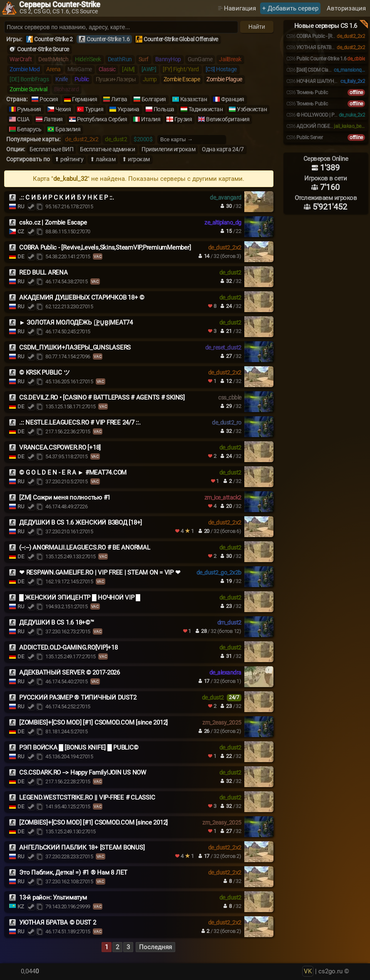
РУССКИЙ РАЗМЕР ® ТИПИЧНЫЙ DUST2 (78, 697)
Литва (119, 99)
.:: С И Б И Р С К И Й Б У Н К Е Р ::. (67, 197)
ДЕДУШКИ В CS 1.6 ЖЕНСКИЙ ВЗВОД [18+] (81, 522)
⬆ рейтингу (69, 159)
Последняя (155, 947)
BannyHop (168, 59)
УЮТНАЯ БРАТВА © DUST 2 (58, 922)
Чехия (63, 109)
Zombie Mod (25, 69)
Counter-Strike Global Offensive (181, 39)
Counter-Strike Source (43, 49)
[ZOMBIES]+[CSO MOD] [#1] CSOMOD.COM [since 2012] (93, 722)
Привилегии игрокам (168, 149)
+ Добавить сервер (290, 8)
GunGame (200, 59)
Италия (151, 119)
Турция (94, 109)
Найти (257, 27)
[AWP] (149, 69)
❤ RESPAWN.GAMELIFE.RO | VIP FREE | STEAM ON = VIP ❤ (100, 572)
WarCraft (21, 59)
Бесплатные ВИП (51, 149)
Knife (62, 79)
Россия (49, 99)
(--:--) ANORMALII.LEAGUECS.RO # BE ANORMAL (85, 547)
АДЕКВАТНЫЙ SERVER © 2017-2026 (70, 672)
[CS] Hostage (221, 69)
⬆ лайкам (103, 159)
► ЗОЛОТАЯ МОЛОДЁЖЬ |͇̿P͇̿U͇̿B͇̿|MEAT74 (76, 322)
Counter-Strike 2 (53, 39)
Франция (233, 99)
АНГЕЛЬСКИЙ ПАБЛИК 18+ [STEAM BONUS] (82, 847)
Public (82, 79)
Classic (107, 69)
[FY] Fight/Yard (181, 69)
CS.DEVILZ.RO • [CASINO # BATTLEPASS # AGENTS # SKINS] (102, 397)
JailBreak (230, 59)
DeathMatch (53, 59)
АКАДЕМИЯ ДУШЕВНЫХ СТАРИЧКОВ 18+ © (82, 297)
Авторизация (346, 8)
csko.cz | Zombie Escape (53, 222)
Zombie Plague (224, 79)
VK (308, 971)
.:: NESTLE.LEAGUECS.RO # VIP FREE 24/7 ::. (80, 422)
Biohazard (67, 89)
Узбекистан (252, 109)
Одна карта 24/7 (223, 149)
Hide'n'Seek (88, 59)
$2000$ (143, 139)
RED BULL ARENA (43, 272)
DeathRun (120, 59)
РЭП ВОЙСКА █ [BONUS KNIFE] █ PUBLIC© (79, 747)
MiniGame (80, 69)
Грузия (183, 119)
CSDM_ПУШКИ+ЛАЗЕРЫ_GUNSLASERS (75, 347)
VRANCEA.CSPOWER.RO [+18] (60, 447)
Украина (128, 109)
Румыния (29, 109)
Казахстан (194, 99)
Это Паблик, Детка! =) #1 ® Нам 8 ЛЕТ (73, 872)
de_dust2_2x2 (82, 139)
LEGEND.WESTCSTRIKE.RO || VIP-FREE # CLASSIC (87, 797)
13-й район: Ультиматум (53, 897)
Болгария (154, 99)
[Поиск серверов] (121, 27)
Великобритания (228, 119)
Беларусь (29, 129)
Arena (53, 69)
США (23, 119)
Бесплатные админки (107, 149)
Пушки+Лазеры (116, 79)
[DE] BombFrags (29, 79)
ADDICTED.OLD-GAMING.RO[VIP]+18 (68, 647)
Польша (164, 109)
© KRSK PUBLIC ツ (44, 372)
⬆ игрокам (136, 159)
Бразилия (68, 129)
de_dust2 (116, 139)
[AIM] (128, 69)
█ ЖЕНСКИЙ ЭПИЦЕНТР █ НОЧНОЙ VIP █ (80, 597)
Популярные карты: (33, 139)
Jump (150, 79)
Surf (144, 59)
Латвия (53, 119)
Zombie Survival (29, 89)
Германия (84, 99)
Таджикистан (206, 109)
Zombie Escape (182, 79)
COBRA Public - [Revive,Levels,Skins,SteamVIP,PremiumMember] (105, 247)
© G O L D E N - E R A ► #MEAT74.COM (73, 472)
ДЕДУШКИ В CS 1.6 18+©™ (57, 622)
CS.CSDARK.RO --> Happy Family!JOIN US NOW (83, 772)
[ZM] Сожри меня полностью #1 (65, 497)
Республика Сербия (102, 119)
